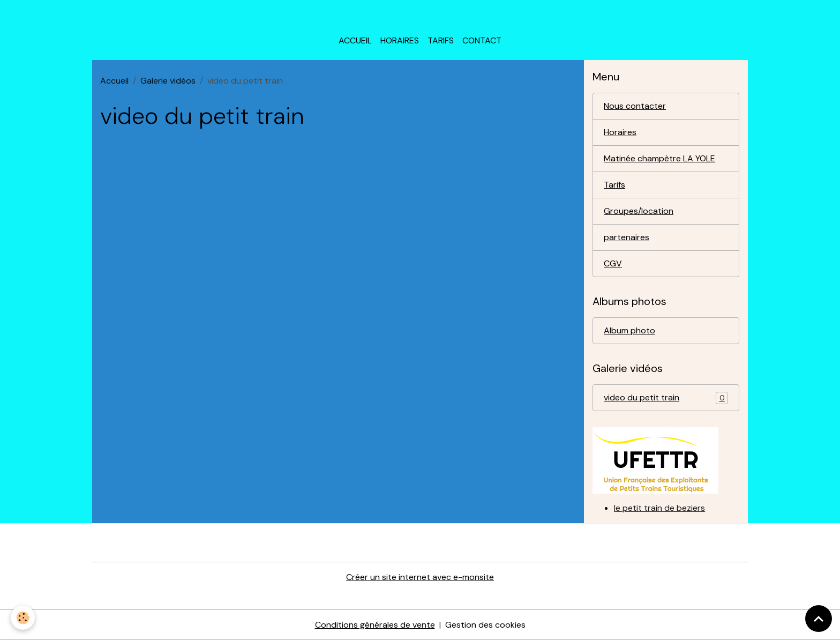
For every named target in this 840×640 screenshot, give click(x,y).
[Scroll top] (819, 619)
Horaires (620, 132)
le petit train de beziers (659, 508)
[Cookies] (23, 618)
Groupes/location (639, 211)
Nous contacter (635, 106)
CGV (613, 263)
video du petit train (666, 398)
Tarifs (441, 40)
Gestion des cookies (485, 625)
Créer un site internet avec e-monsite (420, 577)
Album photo (629, 330)
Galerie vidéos (168, 81)
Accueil (355, 40)
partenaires (627, 237)
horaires (400, 40)
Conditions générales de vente (375, 625)
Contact (482, 40)
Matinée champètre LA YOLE (659, 158)
